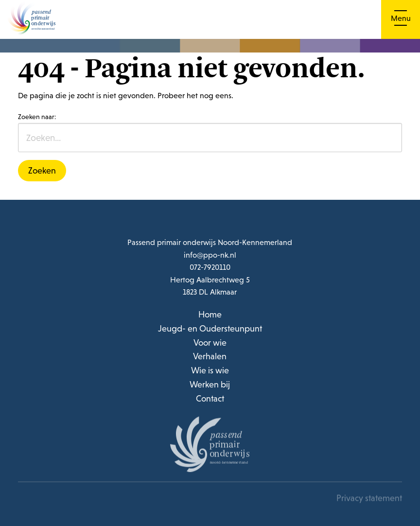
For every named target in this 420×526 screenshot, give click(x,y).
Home (210, 314)
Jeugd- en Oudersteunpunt (210, 328)
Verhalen (210, 356)
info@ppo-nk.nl (210, 255)
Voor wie (210, 342)
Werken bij (210, 384)
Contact (210, 398)
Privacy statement (369, 499)
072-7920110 (210, 267)
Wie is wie (210, 370)
